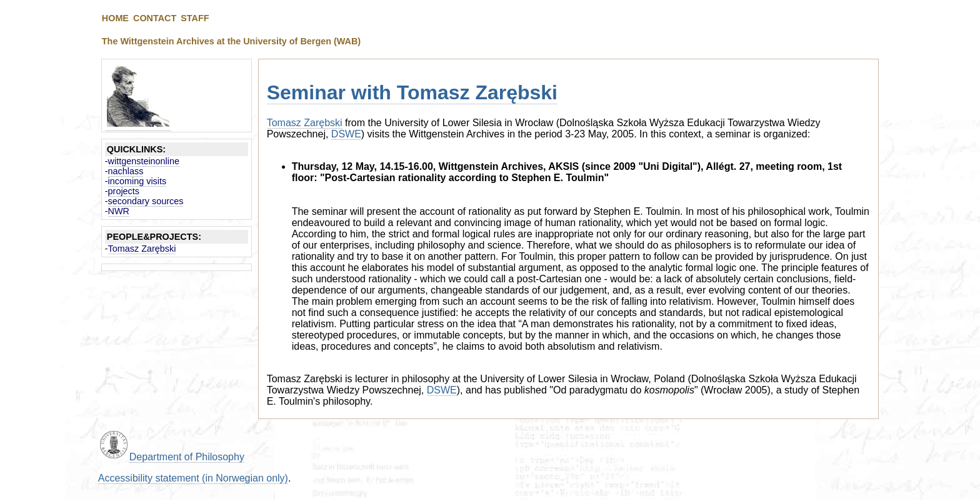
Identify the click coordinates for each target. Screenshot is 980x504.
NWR (119, 211)
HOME (115, 18)
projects (124, 191)
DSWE (346, 134)
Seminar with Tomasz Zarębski (412, 92)
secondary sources (146, 201)
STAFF (195, 18)
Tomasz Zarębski (142, 249)
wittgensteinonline (144, 161)
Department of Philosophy (187, 457)
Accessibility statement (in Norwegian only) (193, 478)
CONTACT (155, 18)
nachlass (126, 171)
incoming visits (137, 181)
